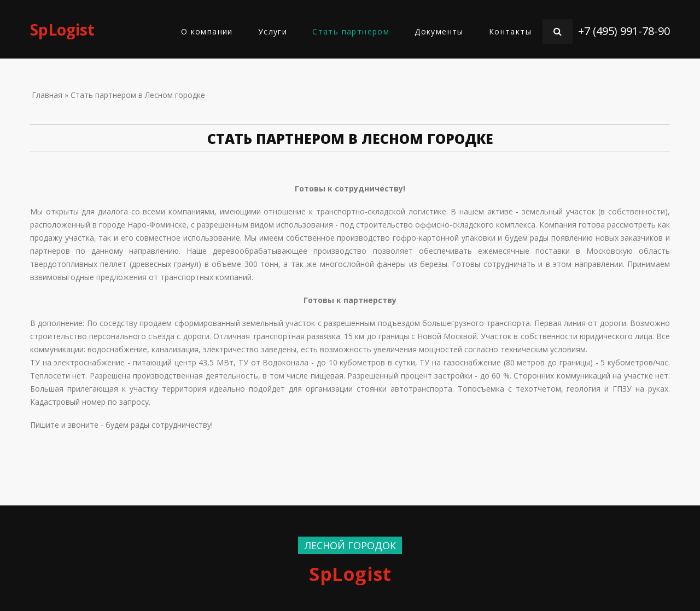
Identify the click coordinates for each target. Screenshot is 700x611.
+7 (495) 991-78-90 (624, 31)
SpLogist (62, 30)
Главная (47, 95)
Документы (439, 31)
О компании (207, 31)
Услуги (273, 31)
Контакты (510, 31)
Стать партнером (351, 31)
